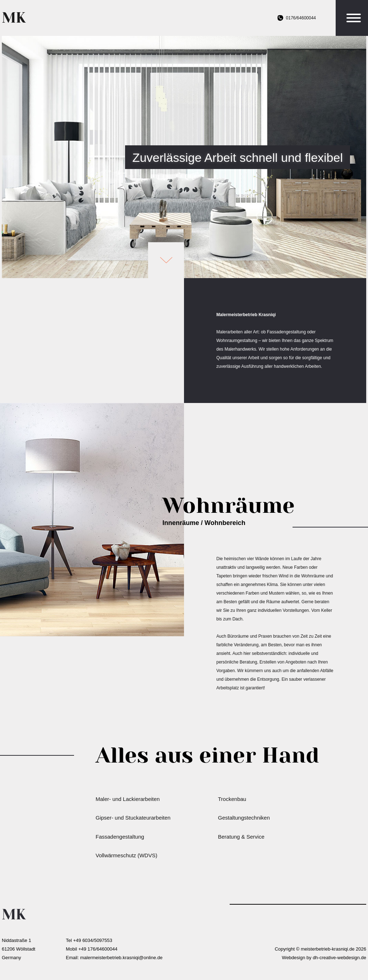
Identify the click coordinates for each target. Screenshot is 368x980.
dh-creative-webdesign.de (339, 958)
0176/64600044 (301, 18)
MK (14, 18)
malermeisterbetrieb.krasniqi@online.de (121, 958)
